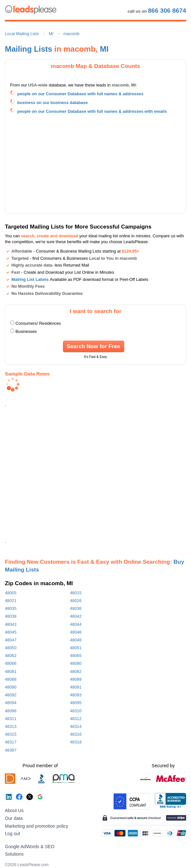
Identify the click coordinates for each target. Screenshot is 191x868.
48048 (76, 640)
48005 (11, 593)
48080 (76, 663)
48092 (11, 695)
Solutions (14, 854)
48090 (11, 687)
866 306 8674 (167, 11)
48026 (76, 601)
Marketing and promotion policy (37, 826)
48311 (11, 719)
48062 (11, 656)
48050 (11, 648)
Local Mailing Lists (22, 34)
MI (51, 34)
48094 (11, 703)
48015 (76, 593)
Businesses (26, 331)
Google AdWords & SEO (30, 847)
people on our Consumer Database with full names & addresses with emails (92, 111)
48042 (76, 616)
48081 (11, 671)
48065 (76, 656)
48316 (76, 734)
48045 (11, 632)
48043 (11, 624)
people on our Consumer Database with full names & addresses (80, 94)
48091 (76, 687)
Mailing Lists (28, 49)
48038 (11, 616)
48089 (76, 679)
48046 (76, 632)
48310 (76, 711)
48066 (11, 663)
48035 (11, 608)
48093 (76, 695)
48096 (11, 711)
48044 (76, 624)
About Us (14, 810)
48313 (11, 726)
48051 (76, 648)
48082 (76, 671)
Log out (13, 834)
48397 (11, 750)
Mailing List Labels (30, 279)
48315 (11, 734)
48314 (76, 726)
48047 (11, 640)
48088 (11, 679)
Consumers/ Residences (38, 323)
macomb (71, 34)
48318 (76, 742)
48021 (11, 601)
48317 (11, 742)
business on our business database (53, 103)
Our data (14, 818)
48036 (76, 608)
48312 (76, 719)
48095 (76, 703)
